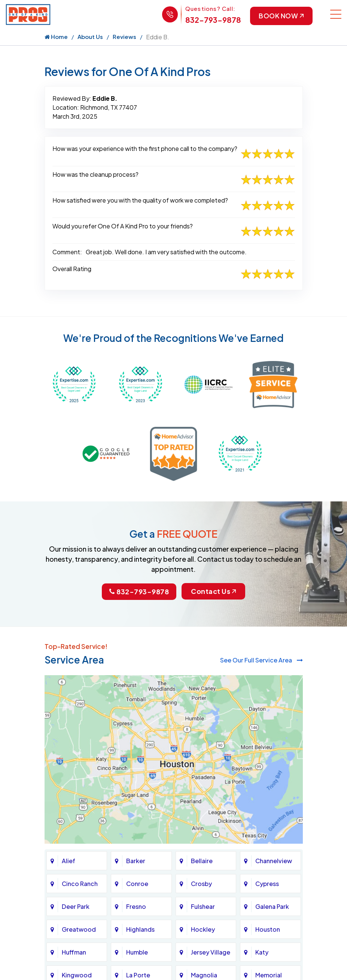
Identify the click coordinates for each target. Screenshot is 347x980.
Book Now (281, 16)
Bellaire (202, 861)
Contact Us (214, 592)
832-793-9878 (212, 20)
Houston (268, 929)
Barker (136, 861)
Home (56, 37)
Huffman (74, 952)
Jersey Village (211, 952)
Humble (137, 952)
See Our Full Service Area (261, 660)
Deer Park (76, 906)
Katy (262, 952)
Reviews (124, 37)
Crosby (201, 884)
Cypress (267, 884)
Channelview (274, 861)
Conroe (137, 884)
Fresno (136, 906)
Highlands (140, 929)
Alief (69, 861)
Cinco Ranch (80, 884)
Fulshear (203, 906)
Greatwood (79, 929)
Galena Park (272, 906)
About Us (90, 37)
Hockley (203, 929)
